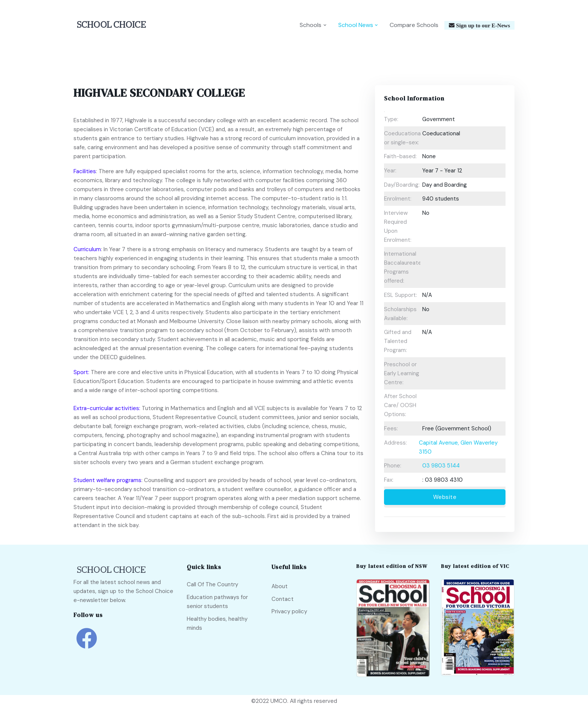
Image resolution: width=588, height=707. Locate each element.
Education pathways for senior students (217, 602)
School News (356, 25)
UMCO (279, 701)
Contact (283, 599)
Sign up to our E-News (482, 25)
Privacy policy (289, 611)
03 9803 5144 (441, 466)
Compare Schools (414, 25)
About (280, 586)
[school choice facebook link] (87, 644)
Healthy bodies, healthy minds (217, 623)
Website (445, 497)
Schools (310, 25)
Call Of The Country (212, 584)
